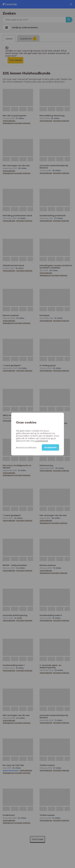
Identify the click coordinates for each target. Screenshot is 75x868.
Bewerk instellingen (24, 447)
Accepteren (50, 448)
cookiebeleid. (30, 441)
